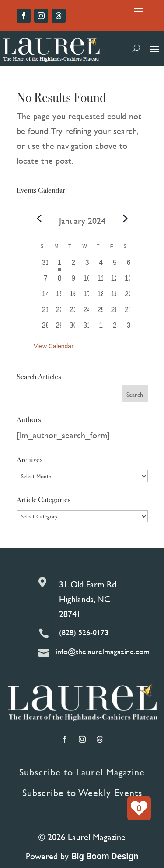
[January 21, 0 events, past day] (46, 312)
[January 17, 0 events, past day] (87, 297)
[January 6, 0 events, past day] (129, 265)
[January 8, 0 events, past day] (59, 281)
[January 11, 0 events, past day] (101, 281)
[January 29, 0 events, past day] (59, 328)
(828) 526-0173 (84, 632)
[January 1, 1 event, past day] (59, 265)
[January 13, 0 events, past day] (129, 281)
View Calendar (54, 346)
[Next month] (125, 219)
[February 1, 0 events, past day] (101, 328)
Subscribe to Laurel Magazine (82, 772)
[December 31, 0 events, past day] (46, 265)
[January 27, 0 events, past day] (129, 312)
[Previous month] (39, 219)
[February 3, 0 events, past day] (129, 328)
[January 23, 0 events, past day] (73, 312)
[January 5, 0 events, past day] (115, 265)
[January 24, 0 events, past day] (87, 312)
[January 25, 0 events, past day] (101, 312)
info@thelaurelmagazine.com (103, 651)
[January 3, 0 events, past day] (87, 265)
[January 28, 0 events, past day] (46, 328)
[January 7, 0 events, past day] (46, 281)
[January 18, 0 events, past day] (101, 297)
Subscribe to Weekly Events (82, 793)
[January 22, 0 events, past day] (59, 312)
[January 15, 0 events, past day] (59, 297)
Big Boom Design (105, 856)
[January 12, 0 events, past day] (115, 281)
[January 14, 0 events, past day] (46, 297)
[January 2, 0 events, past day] (73, 265)
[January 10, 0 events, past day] (87, 281)
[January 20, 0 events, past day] (129, 297)
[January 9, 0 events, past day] (73, 281)
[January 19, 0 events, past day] (115, 297)
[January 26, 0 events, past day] (115, 312)
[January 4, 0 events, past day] (101, 265)
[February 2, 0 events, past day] (115, 328)
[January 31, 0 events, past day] (87, 328)
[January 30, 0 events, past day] (73, 328)
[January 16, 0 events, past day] (73, 297)
